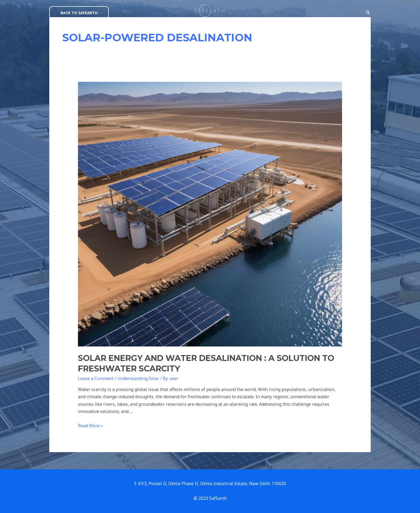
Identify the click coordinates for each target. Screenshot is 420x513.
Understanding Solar (138, 378)
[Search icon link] (368, 13)
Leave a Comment (96, 378)
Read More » (90, 426)
